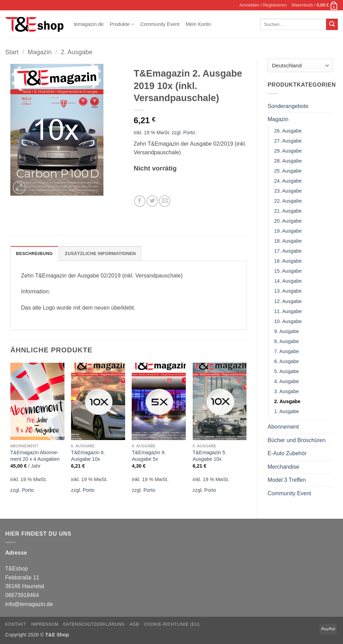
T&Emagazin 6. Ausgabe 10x (88, 456)
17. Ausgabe (288, 251)
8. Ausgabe (286, 341)
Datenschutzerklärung (94, 624)
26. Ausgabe (288, 131)
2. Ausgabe (77, 52)
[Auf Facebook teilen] (140, 201)
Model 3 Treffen (287, 480)
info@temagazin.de (29, 604)
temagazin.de (89, 24)
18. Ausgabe (288, 241)
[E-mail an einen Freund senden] (165, 201)
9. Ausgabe (286, 331)
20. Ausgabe (288, 221)
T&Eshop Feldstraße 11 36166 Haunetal (25, 577)
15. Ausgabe (288, 271)
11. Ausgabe (288, 311)
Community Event (160, 24)
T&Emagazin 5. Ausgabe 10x (210, 456)
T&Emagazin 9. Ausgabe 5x (149, 456)
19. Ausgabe (288, 231)
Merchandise (283, 467)
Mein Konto (198, 24)
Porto (189, 133)
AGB (134, 624)
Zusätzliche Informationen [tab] (100, 253)
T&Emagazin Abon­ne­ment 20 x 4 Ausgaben (35, 456)
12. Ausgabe (288, 301)
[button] (263, 5)
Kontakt (16, 624)
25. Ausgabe (288, 171)
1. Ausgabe (286, 411)
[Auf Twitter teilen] (152, 201)
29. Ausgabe (288, 151)
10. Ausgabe (288, 321)
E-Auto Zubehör (287, 453)
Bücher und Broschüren (296, 440)
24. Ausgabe (288, 181)
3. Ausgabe (286, 391)
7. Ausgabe (286, 351)
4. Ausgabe (286, 381)
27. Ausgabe (288, 141)
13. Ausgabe (288, 291)
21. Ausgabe (288, 211)
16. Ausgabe (288, 261)
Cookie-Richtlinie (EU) (172, 624)
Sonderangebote (288, 106)
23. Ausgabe (288, 191)
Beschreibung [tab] (34, 253)
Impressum (45, 624)
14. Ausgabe (288, 281)
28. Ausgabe (288, 161)
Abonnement (283, 427)
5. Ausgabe (286, 371)
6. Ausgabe (286, 361)
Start (12, 52)
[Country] (300, 65)
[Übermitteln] (332, 25)
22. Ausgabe (288, 201)
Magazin (40, 52)
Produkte (122, 24)
